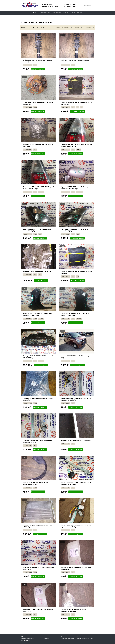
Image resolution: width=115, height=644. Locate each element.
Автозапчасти (25, 20)
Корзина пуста (88, 5)
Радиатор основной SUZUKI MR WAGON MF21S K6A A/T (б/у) (76, 103)
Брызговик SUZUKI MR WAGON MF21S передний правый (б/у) (73, 610)
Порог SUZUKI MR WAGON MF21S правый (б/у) (76, 440)
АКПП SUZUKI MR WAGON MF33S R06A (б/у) (37, 271)
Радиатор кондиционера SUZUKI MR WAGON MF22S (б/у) (38, 399)
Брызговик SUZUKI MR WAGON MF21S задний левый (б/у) (38, 610)
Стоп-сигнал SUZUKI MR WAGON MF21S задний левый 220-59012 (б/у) (38, 188)
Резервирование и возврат (67, 639)
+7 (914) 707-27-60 (69, 4)
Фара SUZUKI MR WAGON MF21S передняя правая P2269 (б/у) (37, 230)
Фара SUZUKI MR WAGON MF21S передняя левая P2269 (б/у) (75, 230)
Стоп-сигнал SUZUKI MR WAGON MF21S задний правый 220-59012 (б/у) (76, 145)
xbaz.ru (30, 640)
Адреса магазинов (82, 637)
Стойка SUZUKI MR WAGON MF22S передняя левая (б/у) (75, 61)
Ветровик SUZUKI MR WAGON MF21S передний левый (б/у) (39, 568)
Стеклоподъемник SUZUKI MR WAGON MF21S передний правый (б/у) (76, 399)
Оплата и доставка (65, 637)
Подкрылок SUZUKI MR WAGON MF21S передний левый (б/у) (36, 484)
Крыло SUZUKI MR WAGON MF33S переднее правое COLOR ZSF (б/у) (37, 315)
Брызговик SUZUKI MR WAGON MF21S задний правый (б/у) (76, 568)
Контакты (47, 639)
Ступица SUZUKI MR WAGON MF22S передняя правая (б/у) (38, 103)
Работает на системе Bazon (28, 639)
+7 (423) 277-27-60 (69, 6)
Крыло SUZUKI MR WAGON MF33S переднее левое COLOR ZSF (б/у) (75, 315)
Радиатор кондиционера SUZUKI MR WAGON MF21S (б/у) (38, 145)
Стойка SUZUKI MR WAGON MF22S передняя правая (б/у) (38, 61)
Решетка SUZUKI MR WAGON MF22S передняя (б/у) (76, 357)
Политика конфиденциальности (85, 639)
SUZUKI (32, 20)
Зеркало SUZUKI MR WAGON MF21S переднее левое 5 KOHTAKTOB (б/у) (76, 188)
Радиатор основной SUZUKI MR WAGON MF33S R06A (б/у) (76, 272)
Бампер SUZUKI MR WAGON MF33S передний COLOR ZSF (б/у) (38, 357)
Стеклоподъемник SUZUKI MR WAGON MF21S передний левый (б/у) (38, 441)
